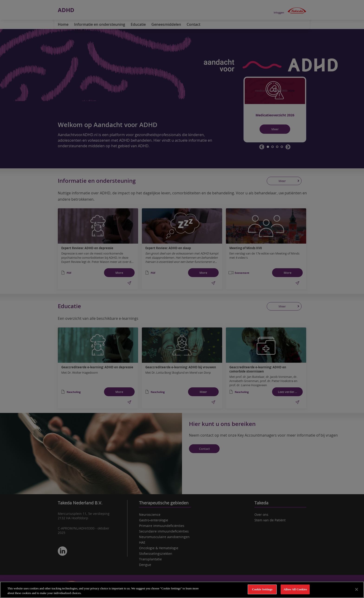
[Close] (357, 589)
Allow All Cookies (295, 589)
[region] (182, 590)
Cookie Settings (262, 589)
